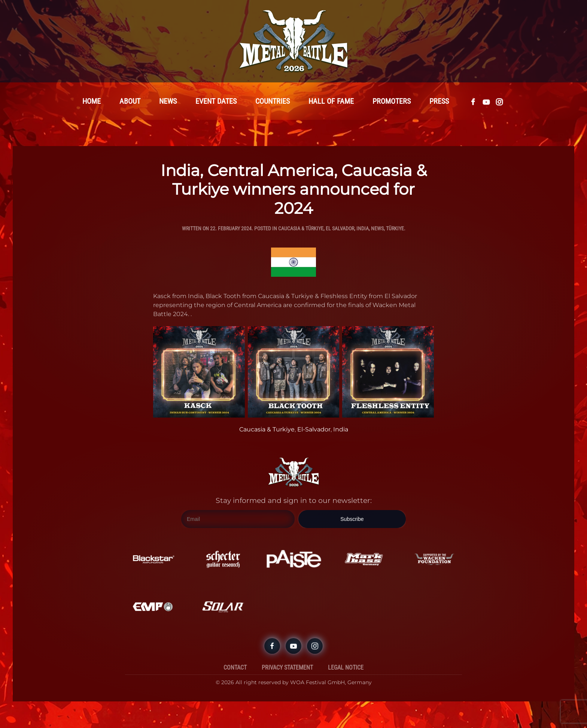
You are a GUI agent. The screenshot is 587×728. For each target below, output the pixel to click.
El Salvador (340, 229)
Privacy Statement (287, 668)
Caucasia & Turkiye (267, 430)
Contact (235, 668)
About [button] (130, 101)
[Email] (238, 519)
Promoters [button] (392, 101)
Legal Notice (346, 668)
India (363, 229)
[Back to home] (293, 41)
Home (92, 101)
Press (439, 101)
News (168, 101)
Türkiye (395, 229)
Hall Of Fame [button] (331, 101)
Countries (273, 101)
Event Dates (216, 101)
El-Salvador (314, 430)
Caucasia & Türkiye (301, 229)
